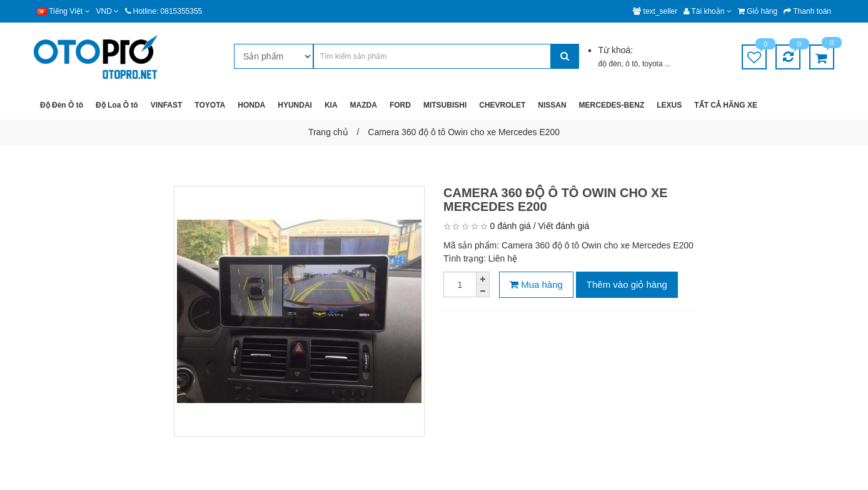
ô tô (632, 64)
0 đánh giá (510, 226)
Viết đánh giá (564, 226)
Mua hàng (536, 284)
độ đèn (609, 64)
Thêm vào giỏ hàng (627, 284)
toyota (654, 64)
